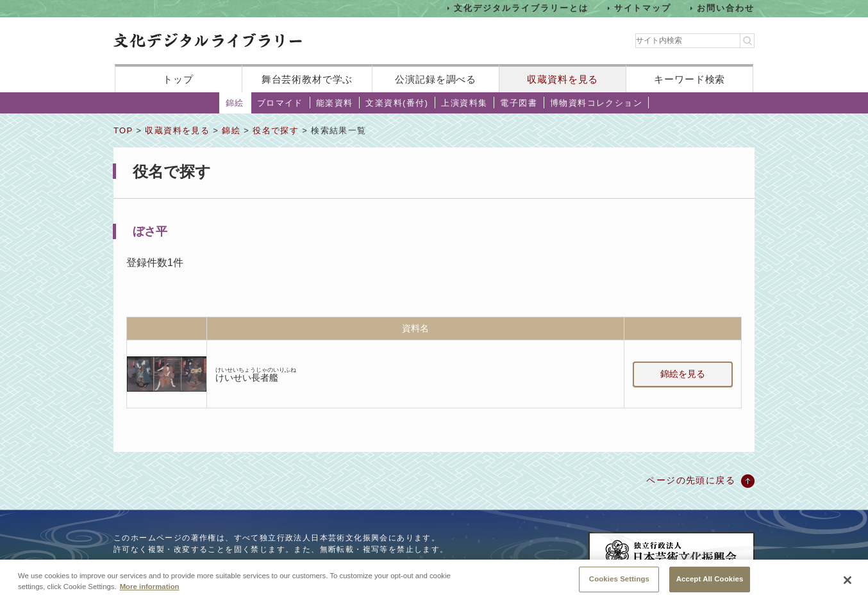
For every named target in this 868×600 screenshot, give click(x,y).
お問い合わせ (726, 8)
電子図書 (519, 103)
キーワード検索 (689, 79)
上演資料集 (464, 103)
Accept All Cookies (710, 583)
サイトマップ (643, 8)
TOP (123, 130)
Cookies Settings (619, 583)
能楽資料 (335, 103)
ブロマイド (280, 103)
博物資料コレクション (596, 103)
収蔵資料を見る (563, 79)
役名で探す (276, 130)
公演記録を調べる (436, 79)
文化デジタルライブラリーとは (521, 8)
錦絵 (235, 103)
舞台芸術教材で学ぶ (307, 79)
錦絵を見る (683, 374)
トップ (178, 79)
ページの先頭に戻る (691, 480)
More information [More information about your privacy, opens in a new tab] (150, 591)
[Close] (847, 585)
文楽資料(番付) (397, 103)
